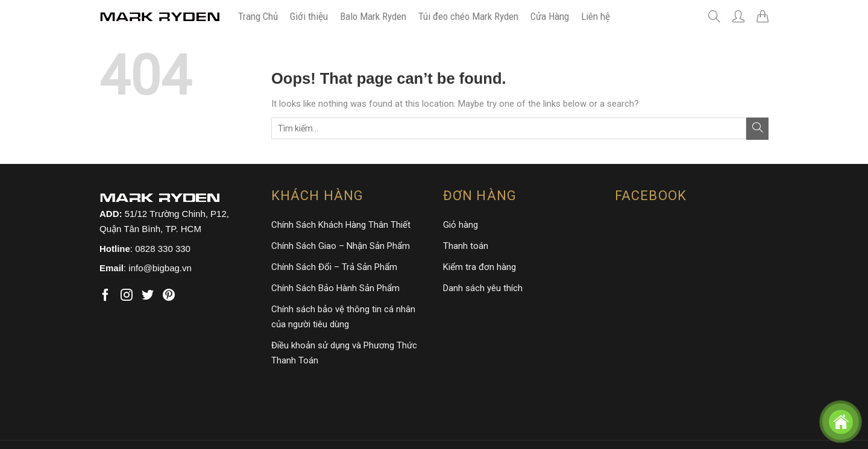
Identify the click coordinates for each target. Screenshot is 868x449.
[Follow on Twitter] (148, 296)
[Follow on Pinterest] (169, 296)
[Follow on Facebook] (105, 296)
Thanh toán (466, 246)
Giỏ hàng (461, 225)
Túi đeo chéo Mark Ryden (468, 16)
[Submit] (757, 129)
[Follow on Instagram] (127, 296)
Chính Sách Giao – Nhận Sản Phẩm (341, 246)
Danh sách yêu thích (483, 288)
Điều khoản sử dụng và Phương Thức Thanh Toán (344, 353)
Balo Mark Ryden (373, 16)
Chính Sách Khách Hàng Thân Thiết (341, 225)
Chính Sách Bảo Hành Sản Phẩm (335, 288)
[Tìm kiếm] (714, 16)
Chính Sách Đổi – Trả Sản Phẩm (334, 267)
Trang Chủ (258, 16)
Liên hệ (596, 16)
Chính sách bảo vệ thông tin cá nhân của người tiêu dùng (343, 317)
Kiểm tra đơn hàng (480, 267)
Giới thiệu (309, 16)
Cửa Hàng (550, 16)
